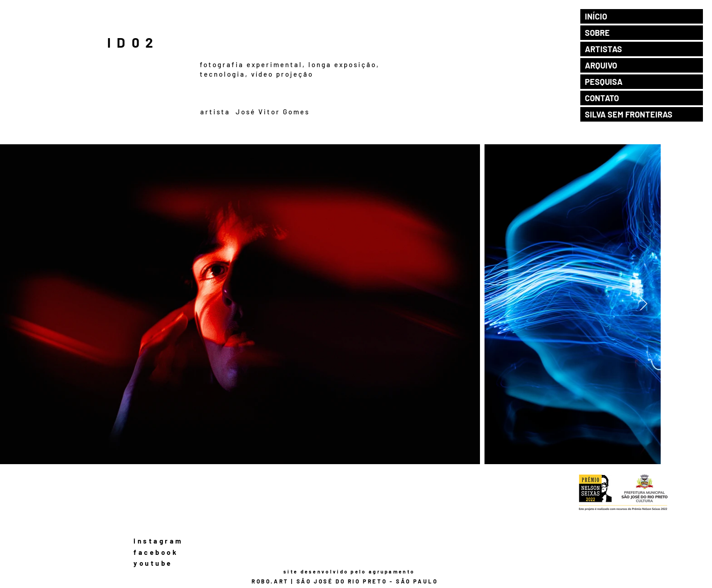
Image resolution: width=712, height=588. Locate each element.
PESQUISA (604, 82)
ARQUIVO (601, 65)
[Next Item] (644, 304)
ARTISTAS (603, 49)
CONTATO (602, 98)
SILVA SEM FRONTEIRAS (629, 114)
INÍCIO (596, 16)
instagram (158, 541)
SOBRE (597, 33)
